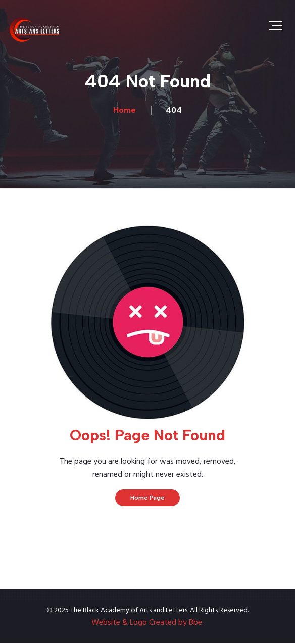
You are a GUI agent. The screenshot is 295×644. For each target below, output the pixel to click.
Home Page (147, 498)
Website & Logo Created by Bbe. (147, 623)
